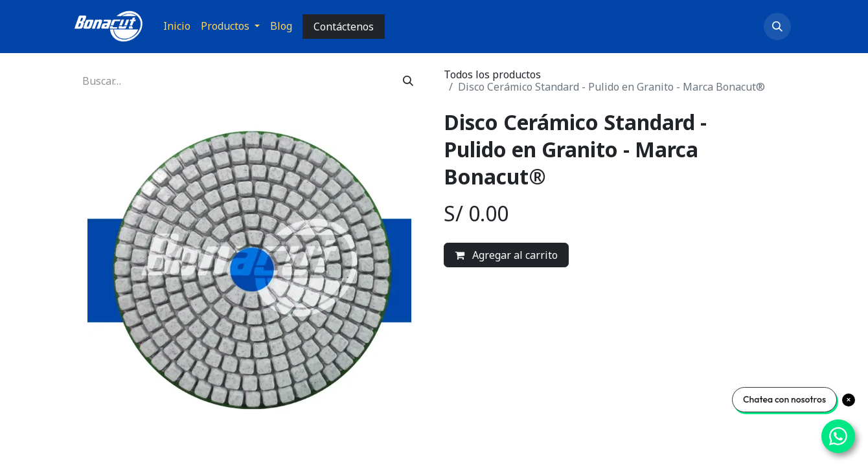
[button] (777, 27)
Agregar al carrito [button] (506, 255)
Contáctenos (344, 27)
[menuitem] (177, 26)
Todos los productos (492, 74)
